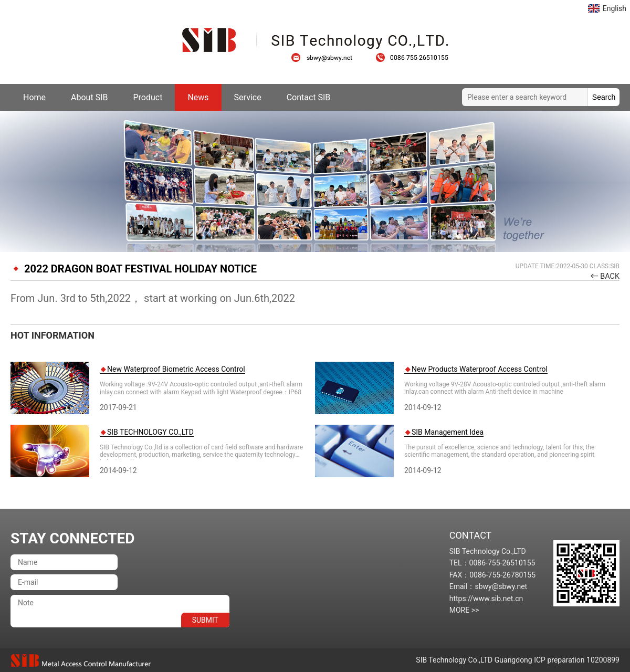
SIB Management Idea (448, 432)
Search (604, 97)
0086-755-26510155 (412, 58)
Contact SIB (309, 97)
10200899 (603, 660)
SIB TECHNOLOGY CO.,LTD (150, 432)
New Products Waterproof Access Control (480, 369)
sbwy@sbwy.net (327, 58)
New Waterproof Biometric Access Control (176, 369)
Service (248, 97)
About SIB (89, 97)
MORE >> (464, 610)
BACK (610, 276)
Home (34, 97)
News (198, 97)
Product (148, 97)
